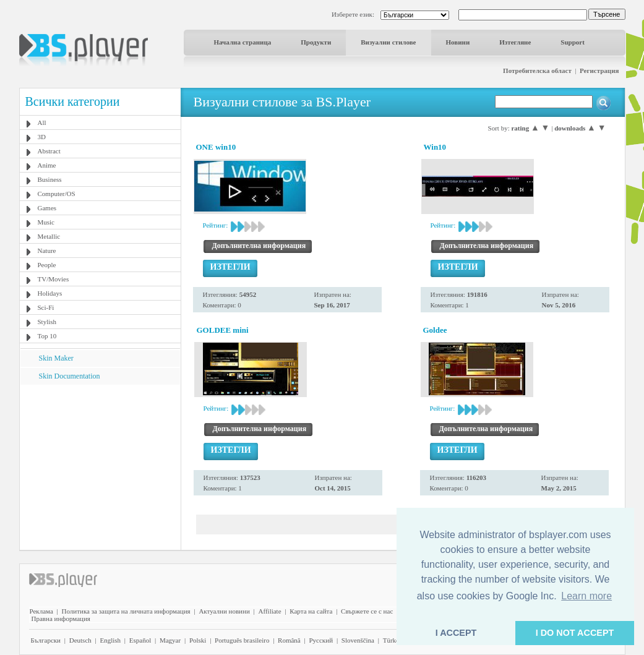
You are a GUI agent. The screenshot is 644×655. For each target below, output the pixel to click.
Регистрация (599, 71)
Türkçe (393, 640)
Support (573, 42)
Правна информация (61, 619)
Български (46, 640)
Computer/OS (57, 194)
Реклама (41, 611)
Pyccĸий (321, 640)
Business (50, 179)
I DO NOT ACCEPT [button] (575, 633)
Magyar (170, 640)
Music (46, 222)
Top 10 (47, 336)
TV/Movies (54, 279)
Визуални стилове (388, 42)
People (47, 265)
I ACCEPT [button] (456, 633)
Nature (47, 250)
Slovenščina (358, 640)
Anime (47, 165)
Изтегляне (515, 42)
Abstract (49, 151)
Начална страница (243, 42)
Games (47, 208)
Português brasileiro (242, 640)
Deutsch (80, 640)
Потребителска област (537, 71)
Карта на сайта (311, 611)
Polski (198, 640)
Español (140, 640)
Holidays (50, 293)
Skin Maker (56, 358)
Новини (458, 42)
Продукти (316, 42)
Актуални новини (224, 611)
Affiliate (270, 611)
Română (289, 640)
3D (42, 137)
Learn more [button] (586, 596)
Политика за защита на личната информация (126, 611)
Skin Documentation (70, 376)
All (42, 122)
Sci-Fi (46, 307)
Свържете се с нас (367, 611)
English (110, 640)
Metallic (49, 236)
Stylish (47, 322)
